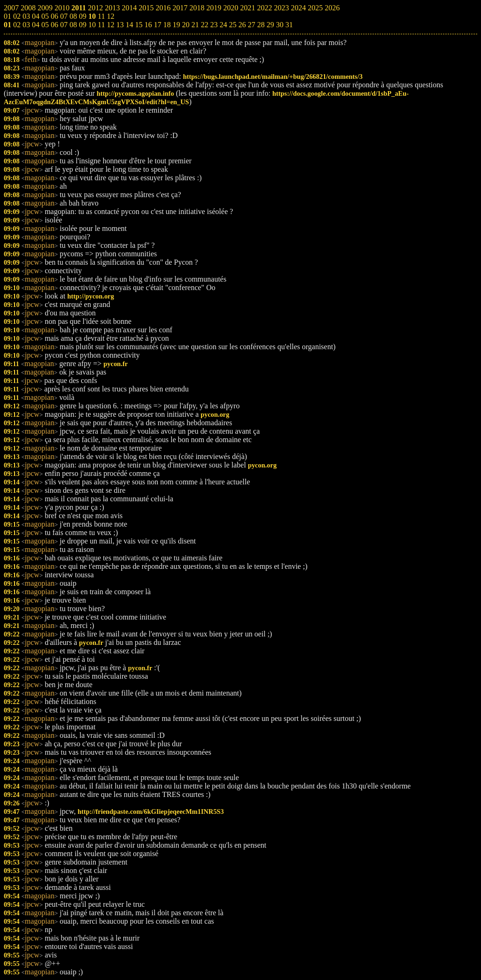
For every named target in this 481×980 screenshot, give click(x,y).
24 (223, 25)
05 (45, 25)
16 (148, 25)
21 (195, 25)
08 (73, 25)
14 (129, 25)
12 (110, 25)
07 (64, 25)
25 (233, 25)
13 (120, 25)
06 (54, 25)
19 (176, 25)
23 (214, 25)
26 (242, 25)
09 (83, 25)
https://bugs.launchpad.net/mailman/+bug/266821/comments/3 (272, 77)
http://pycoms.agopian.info (136, 93)
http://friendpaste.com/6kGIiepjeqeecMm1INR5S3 (151, 812)
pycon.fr (116, 364)
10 (92, 25)
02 (17, 25)
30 (279, 25)
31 (289, 25)
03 (26, 25)
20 (186, 25)
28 (261, 25)
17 (157, 25)
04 (36, 25)
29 (270, 25)
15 (139, 25)
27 (251, 25)
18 (167, 25)
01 (8, 25)
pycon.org (215, 414)
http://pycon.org (91, 296)
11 (101, 25)
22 (204, 25)
